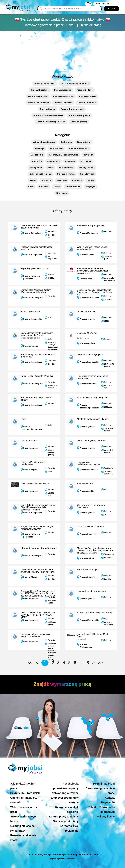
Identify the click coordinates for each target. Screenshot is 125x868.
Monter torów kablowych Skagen (93, 419)
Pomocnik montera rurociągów (92, 591)
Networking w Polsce (65, 793)
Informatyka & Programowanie (63, 155)
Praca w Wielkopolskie (79, 115)
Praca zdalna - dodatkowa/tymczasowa (88, 463)
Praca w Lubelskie (40, 90)
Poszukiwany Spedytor (88, 570)
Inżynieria (88, 155)
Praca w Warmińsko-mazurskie (48, 115)
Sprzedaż (44, 187)
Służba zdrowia (73, 187)
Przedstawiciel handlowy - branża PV (95, 613)
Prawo (33, 180)
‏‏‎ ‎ (88, 4)
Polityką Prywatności (67, 859)
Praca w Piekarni (85, 484)
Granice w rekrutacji (66, 821)
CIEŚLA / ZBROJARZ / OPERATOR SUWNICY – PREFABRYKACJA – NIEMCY (38, 615)
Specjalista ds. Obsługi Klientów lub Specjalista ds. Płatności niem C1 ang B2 (95, 292)
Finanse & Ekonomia (79, 148)
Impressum (108, 812)
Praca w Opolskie (87, 96)
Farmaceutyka (56, 148)
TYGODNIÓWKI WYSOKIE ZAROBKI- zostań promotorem (39, 227)
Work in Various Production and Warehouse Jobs (92, 248)
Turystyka (91, 187)
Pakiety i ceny (106, 817)
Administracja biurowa (44, 142)
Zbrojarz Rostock (29, 441)
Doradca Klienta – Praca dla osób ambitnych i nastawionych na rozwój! (38, 571)
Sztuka (57, 187)
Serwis (90, 180)
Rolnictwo (62, 180)
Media (50, 168)
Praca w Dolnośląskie (45, 84)
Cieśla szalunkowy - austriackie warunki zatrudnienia (35, 635)
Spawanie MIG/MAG (87, 333)
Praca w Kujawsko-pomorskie (75, 84)
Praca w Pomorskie (87, 103)
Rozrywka (77, 180)
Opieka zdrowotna (66, 174)
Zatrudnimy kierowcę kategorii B (92, 398)
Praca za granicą (79, 122)
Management (53, 161)
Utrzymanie (86, 161)
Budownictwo (84, 142)
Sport (31, 187)
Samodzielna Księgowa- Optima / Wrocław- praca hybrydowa (36, 291)
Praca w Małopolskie (38, 96)
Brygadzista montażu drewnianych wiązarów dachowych (37, 528)
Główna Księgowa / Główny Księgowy (39, 548)
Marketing (70, 161)
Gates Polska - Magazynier (90, 354)
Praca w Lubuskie (63, 90)
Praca (23, 419)
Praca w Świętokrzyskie (72, 109)
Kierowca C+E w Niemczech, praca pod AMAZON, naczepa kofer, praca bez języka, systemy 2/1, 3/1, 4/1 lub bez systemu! (38, 595)
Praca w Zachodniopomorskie (51, 122)
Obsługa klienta (87, 168)
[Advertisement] (62, 51)
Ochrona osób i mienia (41, 174)
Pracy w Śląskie (48, 109)
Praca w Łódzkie (85, 90)
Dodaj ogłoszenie (103, 4)
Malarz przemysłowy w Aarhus (91, 441)
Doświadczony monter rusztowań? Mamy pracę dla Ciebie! (37, 334)
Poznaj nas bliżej (104, 784)
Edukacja (40, 148)
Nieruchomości (66, 168)
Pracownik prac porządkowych (92, 225)
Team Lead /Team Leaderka (90, 527)
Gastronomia (37, 155)
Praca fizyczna (87, 174)
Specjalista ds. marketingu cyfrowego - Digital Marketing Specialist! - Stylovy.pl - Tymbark (39, 507)
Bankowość (66, 142)
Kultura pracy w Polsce (64, 817)
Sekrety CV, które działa (25, 793)
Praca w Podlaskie (63, 103)
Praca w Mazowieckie (63, 96)
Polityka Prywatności (101, 807)
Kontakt (110, 798)
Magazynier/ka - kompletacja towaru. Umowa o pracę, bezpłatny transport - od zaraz (95, 550)
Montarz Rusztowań (86, 311)
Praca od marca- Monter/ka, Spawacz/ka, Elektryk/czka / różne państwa (93, 271)
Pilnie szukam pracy (30, 311)
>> (100, 663)
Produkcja (46, 180)
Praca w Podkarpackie (38, 103)
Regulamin (108, 802)
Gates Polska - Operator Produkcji (37, 376)
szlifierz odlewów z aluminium (35, 484)
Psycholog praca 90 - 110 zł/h (35, 268)
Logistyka (37, 161)
